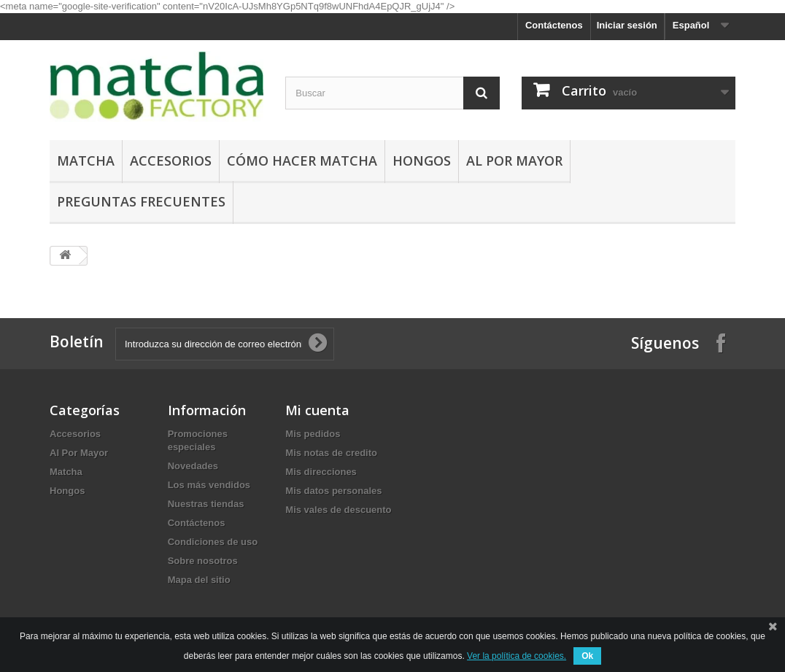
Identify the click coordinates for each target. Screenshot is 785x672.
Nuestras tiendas (206, 504)
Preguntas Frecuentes (141, 201)
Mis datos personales (333, 491)
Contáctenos (554, 25)
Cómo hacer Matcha (302, 161)
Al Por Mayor (514, 161)
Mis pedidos (313, 434)
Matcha (86, 161)
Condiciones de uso (213, 542)
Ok (587, 656)
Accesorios (171, 161)
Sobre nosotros (203, 561)
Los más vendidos (209, 485)
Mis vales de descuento (338, 510)
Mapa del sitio (199, 580)
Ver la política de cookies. (517, 656)
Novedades (193, 466)
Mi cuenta (317, 410)
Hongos (422, 161)
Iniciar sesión (627, 25)
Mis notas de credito (331, 453)
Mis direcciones (321, 472)
